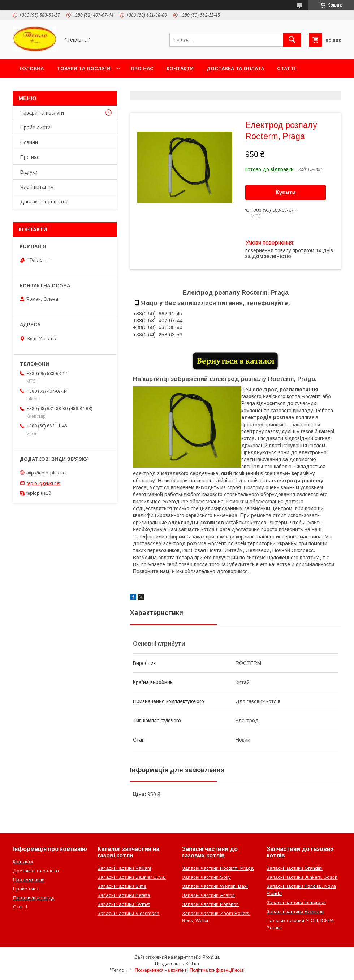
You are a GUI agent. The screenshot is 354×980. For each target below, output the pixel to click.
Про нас (142, 68)
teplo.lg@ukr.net (44, 483)
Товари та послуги (84, 68)
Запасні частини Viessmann (128, 913)
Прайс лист (26, 889)
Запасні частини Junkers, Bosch (302, 877)
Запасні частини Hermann (295, 912)
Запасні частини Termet (124, 904)
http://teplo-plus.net (46, 473)
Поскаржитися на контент (161, 970)
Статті (286, 68)
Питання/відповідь (34, 898)
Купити (286, 192)
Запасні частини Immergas (296, 902)
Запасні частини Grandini (295, 868)
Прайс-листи (35, 128)
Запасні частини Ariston (208, 895)
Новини (29, 142)
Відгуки (29, 172)
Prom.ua (211, 957)
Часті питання (37, 187)
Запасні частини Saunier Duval (132, 877)
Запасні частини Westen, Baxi (215, 886)
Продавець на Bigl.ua (177, 964)
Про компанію (29, 880)
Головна (32, 68)
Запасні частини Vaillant (124, 868)
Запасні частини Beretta (124, 895)
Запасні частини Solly (206, 877)
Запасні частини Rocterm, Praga (218, 868)
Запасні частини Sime (122, 886)
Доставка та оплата (235, 68)
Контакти (180, 68)
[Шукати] (292, 40)
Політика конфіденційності (217, 970)
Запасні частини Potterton (210, 904)
